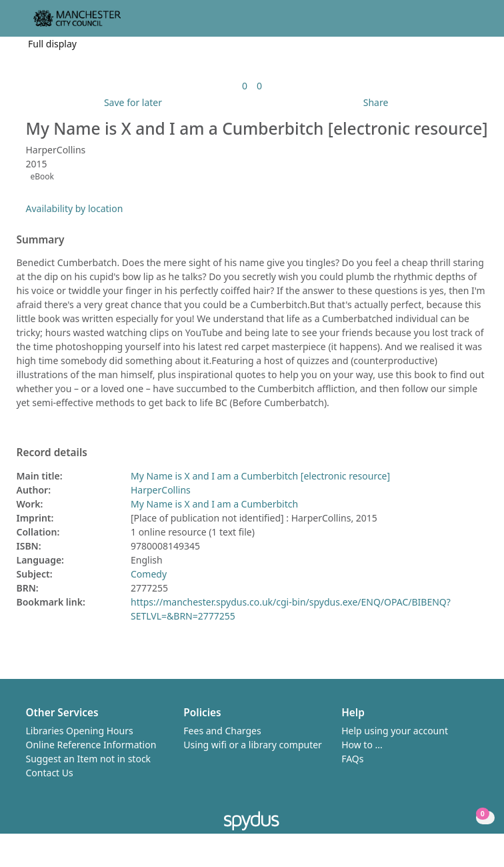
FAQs (352, 759)
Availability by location (75, 208)
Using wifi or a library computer (253, 745)
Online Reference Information (91, 745)
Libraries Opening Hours (80, 731)
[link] (245, 86)
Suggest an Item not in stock (89, 759)
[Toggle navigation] (474, 24)
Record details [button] (52, 453)
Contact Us (50, 773)
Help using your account (395, 731)
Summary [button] (41, 240)
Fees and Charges (222, 731)
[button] (457, 24)
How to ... (362, 745)
